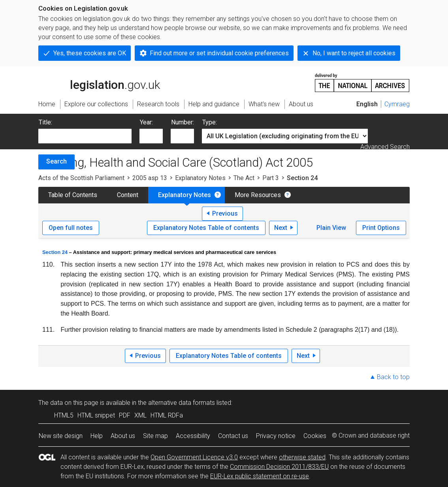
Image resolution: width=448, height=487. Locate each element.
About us (123, 436)
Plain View (331, 228)
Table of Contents (73, 195)
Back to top (393, 377)
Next (281, 228)
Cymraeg (397, 104)
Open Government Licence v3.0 (194, 457)
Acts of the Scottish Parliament (81, 178)
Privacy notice (276, 436)
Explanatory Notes (200, 178)
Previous (225, 213)
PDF (125, 415)
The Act (244, 178)
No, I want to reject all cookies (354, 53)
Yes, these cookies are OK (90, 53)
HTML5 (64, 415)
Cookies (315, 436)
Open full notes (71, 228)
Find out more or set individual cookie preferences (219, 53)
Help (97, 436)
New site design (61, 436)
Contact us (233, 436)
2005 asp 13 (150, 178)
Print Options (381, 228)
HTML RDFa (167, 415)
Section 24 (55, 252)
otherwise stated (302, 457)
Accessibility (193, 436)
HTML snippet (96, 415)
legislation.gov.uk (99, 82)
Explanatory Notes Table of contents (206, 228)
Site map (155, 436)
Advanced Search (385, 147)
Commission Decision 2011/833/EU (279, 467)
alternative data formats (182, 403)
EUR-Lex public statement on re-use (260, 476)
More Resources (258, 195)
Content (128, 195)
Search (56, 161)
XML (140, 415)
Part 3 (271, 178)
